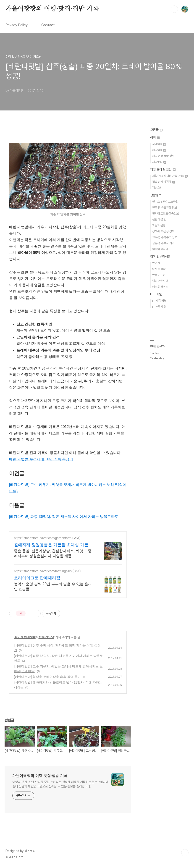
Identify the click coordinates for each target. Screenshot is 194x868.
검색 (174, 9)
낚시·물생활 (159, 269)
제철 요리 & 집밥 (163, 169)
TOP (185, 853)
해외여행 (159, 150)
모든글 (156, 130)
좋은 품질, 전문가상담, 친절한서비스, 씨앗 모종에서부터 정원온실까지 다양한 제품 (53, 553)
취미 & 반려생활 (25, 637)
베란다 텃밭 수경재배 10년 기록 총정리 (41, 459)
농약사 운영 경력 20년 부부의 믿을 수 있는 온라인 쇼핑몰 (53, 586)
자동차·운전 (159, 225)
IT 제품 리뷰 (159, 301)
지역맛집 (159, 162)
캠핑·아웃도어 (160, 281)
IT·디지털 (156, 294)
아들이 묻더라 (160, 249)
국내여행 (159, 144)
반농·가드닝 (46, 637)
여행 (155, 138)
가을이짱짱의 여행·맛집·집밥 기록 (52, 9)
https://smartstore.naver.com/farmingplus (43, 571)
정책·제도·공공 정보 (163, 231)
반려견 (156, 263)
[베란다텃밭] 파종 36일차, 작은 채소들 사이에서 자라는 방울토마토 (64, 517)
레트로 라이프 (160, 287)
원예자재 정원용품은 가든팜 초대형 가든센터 (53, 545)
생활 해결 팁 (159, 219)
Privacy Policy (17, 25)
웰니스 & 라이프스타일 (165, 202)
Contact (48, 25)
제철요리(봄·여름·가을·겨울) (170, 176)
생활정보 (156, 195)
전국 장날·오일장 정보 (165, 208)
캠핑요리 (157, 188)
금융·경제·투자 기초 (163, 243)
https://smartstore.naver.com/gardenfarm (43, 538)
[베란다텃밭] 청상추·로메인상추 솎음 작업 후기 (47, 677)
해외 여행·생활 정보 (163, 156)
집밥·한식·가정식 (164, 182)
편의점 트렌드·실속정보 (165, 214)
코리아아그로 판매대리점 (37, 578)
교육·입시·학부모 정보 (165, 237)
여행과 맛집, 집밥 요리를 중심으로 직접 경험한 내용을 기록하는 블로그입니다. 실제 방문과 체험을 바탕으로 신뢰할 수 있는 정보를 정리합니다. (61, 784)
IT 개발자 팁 (159, 307)
